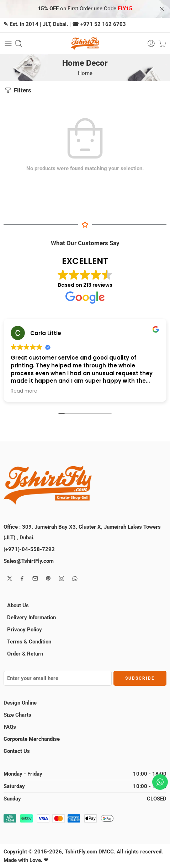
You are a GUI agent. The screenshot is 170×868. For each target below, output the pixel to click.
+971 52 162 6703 (103, 24)
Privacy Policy (25, 630)
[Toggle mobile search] (18, 43)
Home (85, 73)
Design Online (20, 703)
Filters (17, 90)
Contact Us (17, 751)
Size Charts (17, 715)
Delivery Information (31, 618)
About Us (18, 605)
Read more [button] (24, 391)
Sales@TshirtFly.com (29, 561)
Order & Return (25, 654)
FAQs (10, 727)
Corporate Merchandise (32, 739)
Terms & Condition (29, 642)
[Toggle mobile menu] (8, 43)
